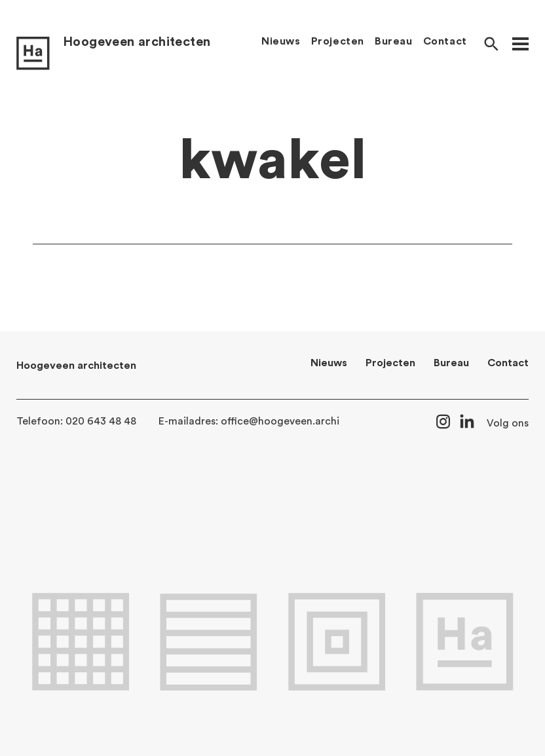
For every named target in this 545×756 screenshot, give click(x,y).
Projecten (338, 41)
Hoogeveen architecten (137, 42)
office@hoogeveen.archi (280, 421)
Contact (445, 41)
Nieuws (281, 41)
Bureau (394, 41)
